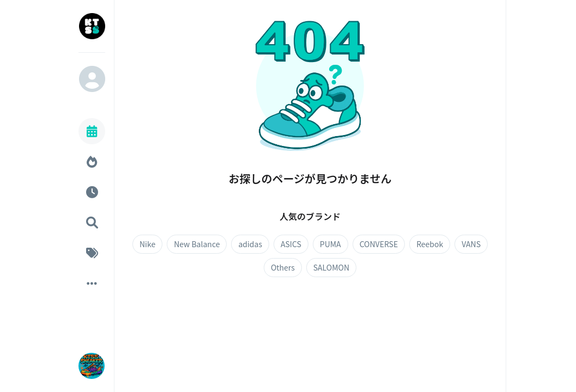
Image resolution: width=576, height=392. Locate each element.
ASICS (291, 244)
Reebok (430, 244)
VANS (471, 244)
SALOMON (331, 267)
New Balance (197, 244)
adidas (250, 244)
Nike (147, 244)
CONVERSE (379, 244)
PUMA (331, 244)
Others (283, 267)
